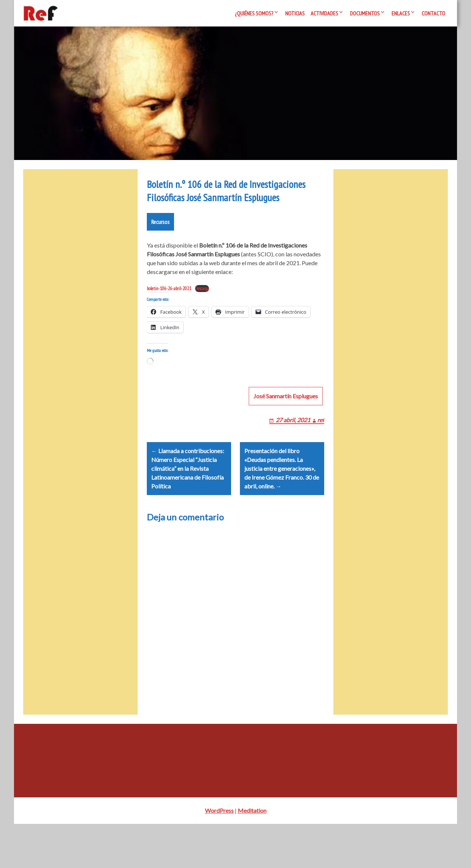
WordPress (219, 855)
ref (321, 455)
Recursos (160, 248)
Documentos (365, 13)
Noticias (295, 13)
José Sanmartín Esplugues (286, 431)
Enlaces (401, 13)
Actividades (324, 13)
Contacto (433, 13)
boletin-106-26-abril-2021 (169, 315)
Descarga (202, 315)
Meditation (252, 855)
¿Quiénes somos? (254, 13)
